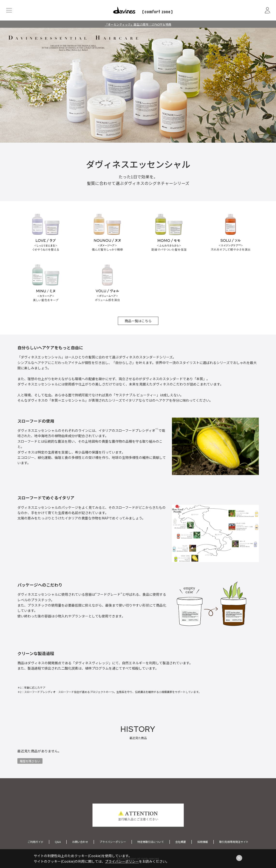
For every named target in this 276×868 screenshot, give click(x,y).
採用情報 (203, 842)
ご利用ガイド (35, 842)
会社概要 (181, 842)
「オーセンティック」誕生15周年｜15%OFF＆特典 (138, 24)
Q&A (58, 842)
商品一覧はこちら (138, 321)
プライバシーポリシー (113, 842)
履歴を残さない (30, 761)
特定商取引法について (151, 842)
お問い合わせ (80, 842)
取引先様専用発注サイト (234, 842)
